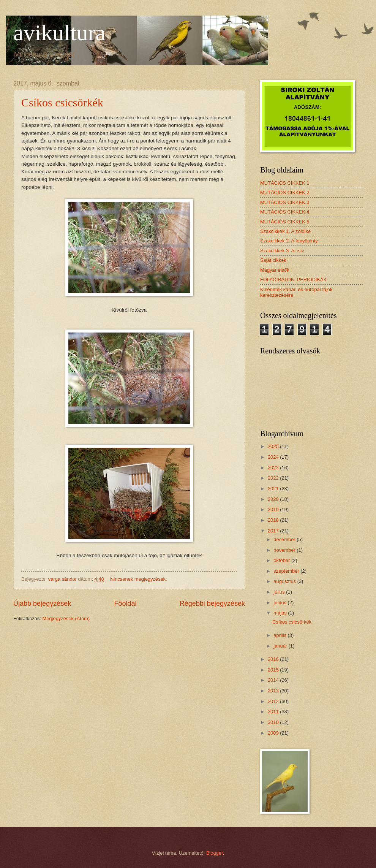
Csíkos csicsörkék (62, 102)
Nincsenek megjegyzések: (139, 579)
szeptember (287, 571)
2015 (274, 670)
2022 (274, 478)
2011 (274, 712)
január (281, 646)
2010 (274, 722)
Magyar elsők (275, 270)
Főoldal (125, 603)
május (281, 613)
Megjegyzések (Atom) (66, 619)
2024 (274, 457)
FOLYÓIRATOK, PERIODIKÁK (293, 280)
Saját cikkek (273, 260)
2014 (274, 680)
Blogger (215, 853)
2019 (274, 509)
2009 (274, 733)
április (280, 635)
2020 (274, 499)
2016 (274, 659)
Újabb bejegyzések (42, 603)
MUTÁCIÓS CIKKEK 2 (285, 192)
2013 (274, 691)
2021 (274, 489)
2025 (274, 446)
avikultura (59, 33)
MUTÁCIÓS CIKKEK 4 (285, 212)
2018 (274, 520)
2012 (274, 701)
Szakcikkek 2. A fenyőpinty (289, 241)
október (282, 560)
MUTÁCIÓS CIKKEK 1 (285, 183)
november (285, 550)
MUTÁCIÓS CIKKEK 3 (285, 202)
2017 (274, 531)
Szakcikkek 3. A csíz (282, 251)
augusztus (285, 581)
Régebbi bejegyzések (212, 603)
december (285, 539)
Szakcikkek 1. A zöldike (285, 231)
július (280, 592)
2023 (274, 468)
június (280, 603)
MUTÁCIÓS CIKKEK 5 (285, 222)
